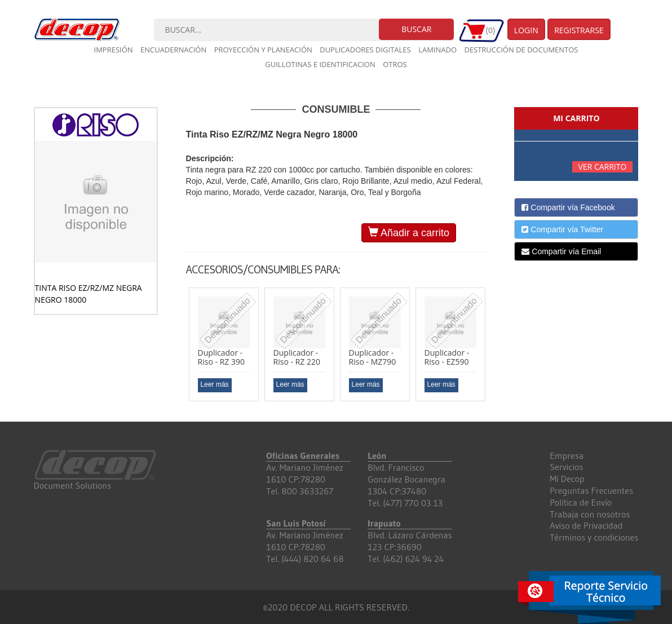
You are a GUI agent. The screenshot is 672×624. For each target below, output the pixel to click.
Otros (395, 64)
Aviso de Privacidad (586, 525)
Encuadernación (173, 50)
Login (526, 30)
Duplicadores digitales (365, 50)
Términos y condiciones (594, 537)
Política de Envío (581, 502)
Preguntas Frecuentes (591, 490)
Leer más (215, 384)
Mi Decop (567, 479)
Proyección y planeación (263, 50)
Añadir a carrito (409, 233)
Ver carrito (603, 167)
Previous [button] (178, 349)
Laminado (437, 50)
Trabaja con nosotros (590, 514)
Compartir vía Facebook (568, 207)
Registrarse (579, 30)
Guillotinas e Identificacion (320, 64)
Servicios (566, 467)
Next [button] (494, 349)
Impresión (114, 50)
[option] (224, 344)
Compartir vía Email (561, 251)
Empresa (567, 455)
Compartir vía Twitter (562, 229)
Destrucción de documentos (521, 50)
